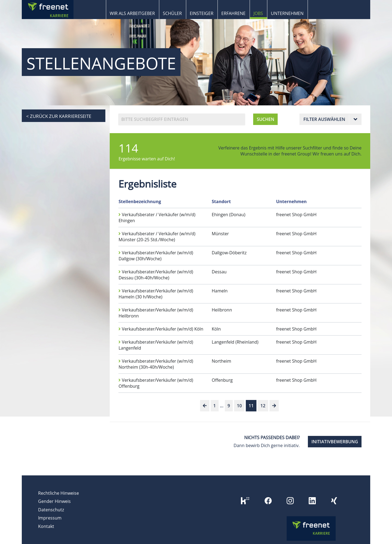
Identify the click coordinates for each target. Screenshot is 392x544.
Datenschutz (51, 510)
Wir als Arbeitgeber (132, 13)
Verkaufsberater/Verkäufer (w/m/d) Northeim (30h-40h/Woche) (156, 364)
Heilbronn (222, 310)
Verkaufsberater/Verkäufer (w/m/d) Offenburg (156, 383)
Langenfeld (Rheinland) (235, 342)
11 (251, 406)
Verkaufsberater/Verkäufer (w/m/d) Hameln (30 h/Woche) (156, 294)
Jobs (258, 13)
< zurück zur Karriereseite (59, 116)
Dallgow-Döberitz (229, 253)
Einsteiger (202, 13)
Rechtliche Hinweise (59, 493)
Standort (221, 201)
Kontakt (46, 526)
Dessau (219, 272)
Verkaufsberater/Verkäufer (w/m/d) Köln (161, 329)
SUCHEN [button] (265, 119)
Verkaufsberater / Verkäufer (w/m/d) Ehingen (157, 218)
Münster (220, 234)
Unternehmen (287, 13)
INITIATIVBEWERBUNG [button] (335, 442)
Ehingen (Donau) (229, 215)
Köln (216, 329)
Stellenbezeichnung (140, 201)
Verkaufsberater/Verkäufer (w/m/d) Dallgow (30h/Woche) (156, 256)
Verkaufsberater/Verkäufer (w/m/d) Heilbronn (156, 313)
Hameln (220, 291)
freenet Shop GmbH (296, 215)
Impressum (50, 518)
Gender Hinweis (54, 501)
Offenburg (222, 380)
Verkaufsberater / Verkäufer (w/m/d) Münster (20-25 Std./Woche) (157, 237)
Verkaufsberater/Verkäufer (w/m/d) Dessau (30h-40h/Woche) (156, 275)
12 (263, 406)
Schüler (172, 13)
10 (239, 406)
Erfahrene (233, 13)
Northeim (222, 361)
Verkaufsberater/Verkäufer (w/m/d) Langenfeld (156, 345)
